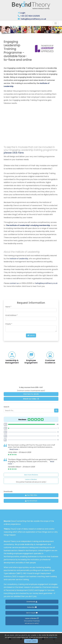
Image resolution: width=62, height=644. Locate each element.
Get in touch (32, 613)
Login (22, 13)
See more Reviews (31, 475)
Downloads (32, 602)
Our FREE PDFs (31, 495)
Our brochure (31, 501)
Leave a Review (31, 481)
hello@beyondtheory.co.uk (33, 19)
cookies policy (53, 637)
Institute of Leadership (19, 259)
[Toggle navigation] (56, 23)
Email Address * (11, 315)
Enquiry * (9, 324)
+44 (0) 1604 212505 (30, 16)
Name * (8, 307)
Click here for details (31, 394)
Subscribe (32, 607)
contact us (14, 283)
